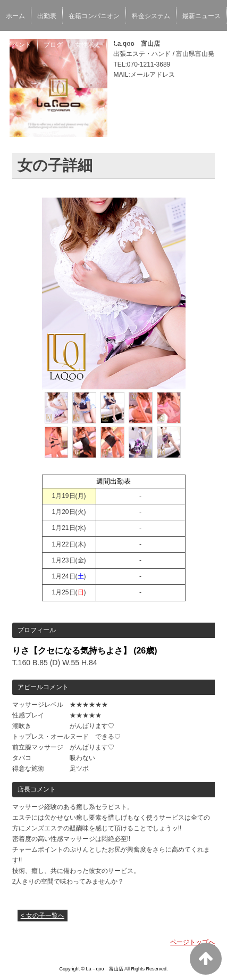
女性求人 (88, 45)
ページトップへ (192, 942)
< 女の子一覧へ (43, 916)
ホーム (15, 16)
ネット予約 (129, 45)
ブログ (53, 45)
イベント (19, 45)
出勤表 (47, 16)
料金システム (151, 16)
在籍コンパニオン (94, 16)
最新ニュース (201, 16)
